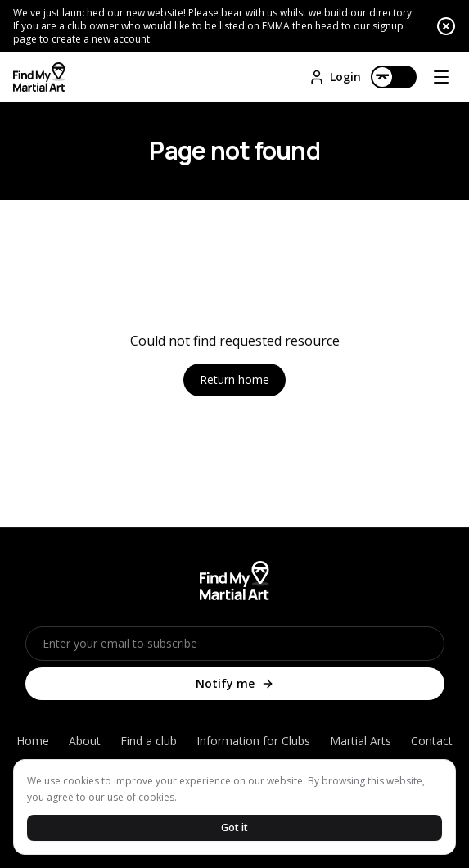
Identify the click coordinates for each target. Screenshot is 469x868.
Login (335, 77)
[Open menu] (441, 77)
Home (33, 741)
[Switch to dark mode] (394, 77)
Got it (234, 827)
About (85, 741)
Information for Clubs (253, 741)
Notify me (235, 683)
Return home (234, 380)
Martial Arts (361, 741)
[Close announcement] (446, 26)
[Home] (39, 77)
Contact (432, 741)
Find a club (149, 741)
